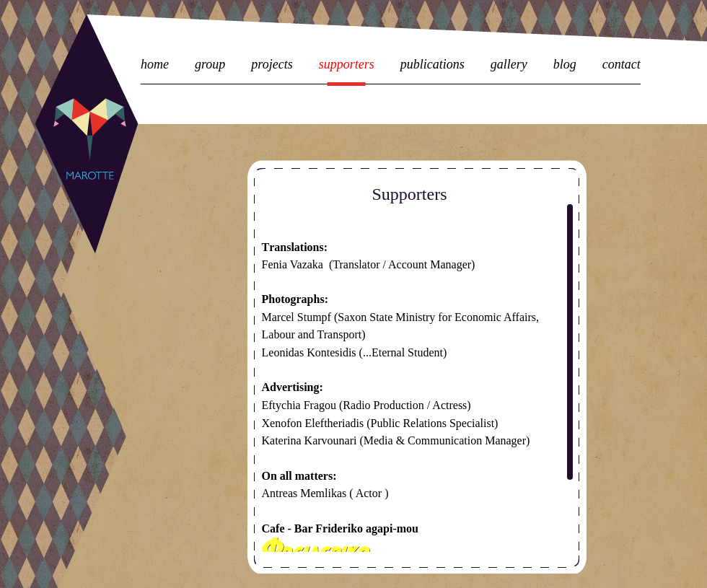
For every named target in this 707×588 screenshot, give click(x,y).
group (210, 65)
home (155, 65)
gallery (509, 65)
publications (432, 65)
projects (272, 65)
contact (622, 65)
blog (565, 65)
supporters (347, 65)
